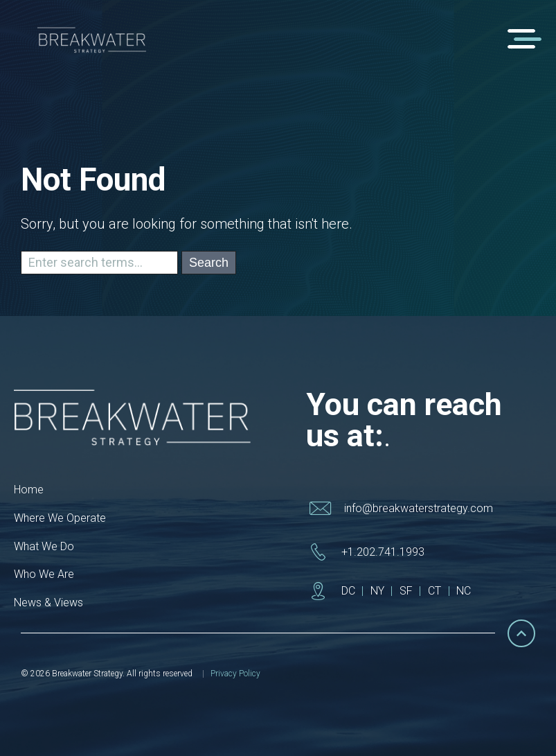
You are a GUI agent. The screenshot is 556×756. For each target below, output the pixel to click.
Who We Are (44, 574)
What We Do (44, 546)
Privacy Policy (235, 674)
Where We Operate (60, 518)
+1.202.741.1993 (383, 552)
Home (29, 490)
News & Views (48, 603)
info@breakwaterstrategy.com (419, 508)
